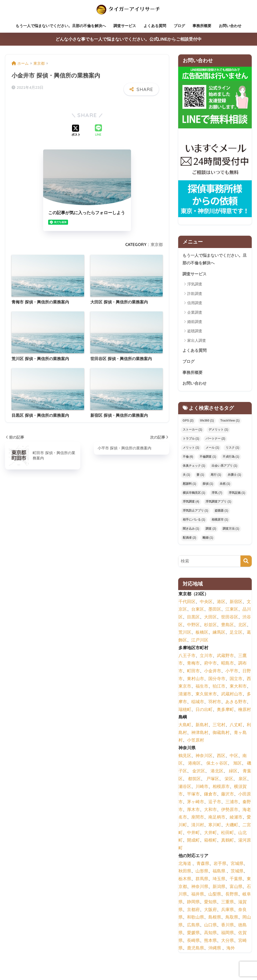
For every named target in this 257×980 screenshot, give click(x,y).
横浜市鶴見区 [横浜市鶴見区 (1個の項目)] (194, 495)
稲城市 (198, 704)
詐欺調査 (195, 294)
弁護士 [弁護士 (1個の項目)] (234, 476)
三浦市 (232, 804)
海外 (231, 950)
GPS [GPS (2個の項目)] (188, 422)
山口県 (210, 927)
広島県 (193, 927)
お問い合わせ (230, 26)
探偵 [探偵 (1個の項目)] (208, 485)
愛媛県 (193, 934)
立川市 (206, 657)
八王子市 (187, 657)
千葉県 (236, 881)
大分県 (228, 942)
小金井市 (213, 673)
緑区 (233, 773)
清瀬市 (185, 696)
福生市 (202, 688)
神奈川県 (200, 888)
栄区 (229, 781)
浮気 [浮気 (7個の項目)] (217, 495)
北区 (242, 627)
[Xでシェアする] (76, 130)
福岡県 (228, 934)
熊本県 (210, 942)
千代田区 (187, 603)
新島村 (202, 727)
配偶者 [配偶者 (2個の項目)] (189, 539)
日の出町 (204, 711)
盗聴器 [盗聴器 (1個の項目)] (221, 512)
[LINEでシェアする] (98, 130)
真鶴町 (228, 842)
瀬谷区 (185, 788)
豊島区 (228, 627)
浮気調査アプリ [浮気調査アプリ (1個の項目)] (218, 503)
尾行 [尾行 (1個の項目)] (216, 476)
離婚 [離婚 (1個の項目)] (208, 539)
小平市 (232, 673)
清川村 (198, 827)
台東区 (198, 611)
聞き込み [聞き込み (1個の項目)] (191, 530)
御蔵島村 (221, 734)
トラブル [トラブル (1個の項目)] (191, 440)
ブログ (179, 26)
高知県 (210, 934)
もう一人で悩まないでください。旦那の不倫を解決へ (61, 26)
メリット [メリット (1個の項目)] (191, 449)
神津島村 (200, 734)
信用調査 (195, 304)
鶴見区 (185, 757)
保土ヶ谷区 (217, 765)
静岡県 (193, 904)
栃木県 (185, 881)
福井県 (198, 896)
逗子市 (215, 804)
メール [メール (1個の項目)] (212, 449)
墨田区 (215, 611)
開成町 (193, 842)
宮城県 (237, 865)
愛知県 (210, 904)
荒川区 (185, 634)
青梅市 (193, 665)
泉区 (243, 781)
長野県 (232, 896)
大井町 (210, 834)
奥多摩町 (225, 711)
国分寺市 (217, 680)
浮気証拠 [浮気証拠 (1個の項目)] (237, 495)
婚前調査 (195, 322)
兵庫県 (228, 911)
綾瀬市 (236, 819)
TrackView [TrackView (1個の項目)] (230, 422)
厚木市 (193, 811)
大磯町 (232, 827)
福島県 (219, 873)
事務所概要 (202, 26)
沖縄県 (215, 950)
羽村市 (215, 704)
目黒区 (193, 619)
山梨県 (215, 896)
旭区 (237, 765)
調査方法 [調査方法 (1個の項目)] (231, 530)
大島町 (185, 727)
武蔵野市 (225, 657)
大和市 (210, 811)
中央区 (206, 603)
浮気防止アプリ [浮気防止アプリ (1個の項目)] (196, 512)
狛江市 (219, 688)
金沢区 (199, 773)
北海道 (185, 865)
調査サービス (125, 26)
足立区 (236, 634)
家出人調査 (197, 341)
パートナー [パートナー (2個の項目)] (215, 440)
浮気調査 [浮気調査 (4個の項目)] (191, 503)
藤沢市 (228, 796)
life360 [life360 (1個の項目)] (207, 422)
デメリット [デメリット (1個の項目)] (218, 431)
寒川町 (215, 827)
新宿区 (236, 603)
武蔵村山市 (232, 696)
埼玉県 (219, 881)
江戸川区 (200, 642)
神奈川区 (204, 757)
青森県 (203, 865)
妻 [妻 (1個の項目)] (200, 476)
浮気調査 (195, 285)
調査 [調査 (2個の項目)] (211, 530)
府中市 (210, 665)
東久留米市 (206, 696)
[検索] (246, 563)
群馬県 (202, 881)
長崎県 (193, 942)
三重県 (228, 904)
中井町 (193, 834)
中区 (234, 757)
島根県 (215, 919)
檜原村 (245, 711)
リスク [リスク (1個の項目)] (232, 449)
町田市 (193, 673)
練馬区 (219, 634)
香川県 (228, 927)
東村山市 (196, 680)
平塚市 (193, 796)
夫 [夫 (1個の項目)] (186, 476)
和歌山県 (196, 919)
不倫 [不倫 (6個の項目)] (188, 458)
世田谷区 (230, 619)
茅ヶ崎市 (196, 804)
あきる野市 (236, 704)
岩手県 (220, 865)
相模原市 (221, 788)
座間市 (198, 819)
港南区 (194, 765)
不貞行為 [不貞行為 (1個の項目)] (231, 458)
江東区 (232, 611)
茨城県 (237, 873)
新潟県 (219, 888)
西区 (221, 757)
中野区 (193, 627)
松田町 (228, 834)
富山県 (236, 888)
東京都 (157, 243)
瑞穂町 (185, 711)
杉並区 (210, 627)
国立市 (236, 680)
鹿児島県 (196, 950)
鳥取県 (232, 919)
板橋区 (202, 634)
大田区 (210, 619)
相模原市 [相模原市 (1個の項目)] (220, 521)
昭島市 (228, 665)
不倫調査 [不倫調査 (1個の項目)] (208, 458)
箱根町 (210, 842)
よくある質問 (155, 26)
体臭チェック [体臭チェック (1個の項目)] (194, 467)
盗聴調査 (195, 332)
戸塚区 (213, 781)
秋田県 (185, 873)
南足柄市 (217, 819)
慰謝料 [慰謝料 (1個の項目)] (189, 485)
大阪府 (210, 911)
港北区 (217, 773)
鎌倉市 (210, 796)
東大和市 (238, 688)
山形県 (202, 873)
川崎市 (202, 788)
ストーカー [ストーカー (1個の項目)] (192, 431)
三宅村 (219, 727)
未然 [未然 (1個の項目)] (225, 485)
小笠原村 (196, 742)
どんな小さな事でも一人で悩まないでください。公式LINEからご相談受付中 (129, 39)
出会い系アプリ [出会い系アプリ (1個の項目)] (224, 467)
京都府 (193, 911)
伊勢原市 (230, 811)
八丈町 (236, 727)
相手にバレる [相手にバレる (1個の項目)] (194, 521)
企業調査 (195, 313)
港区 (221, 603)
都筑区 (194, 781)
